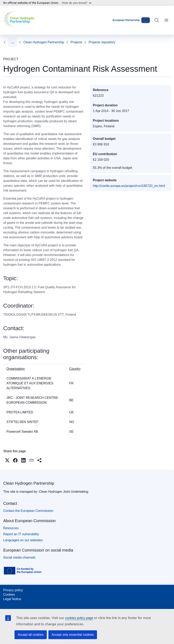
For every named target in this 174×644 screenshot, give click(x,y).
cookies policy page (79, 618)
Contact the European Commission (28, 511)
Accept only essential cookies (73, 635)
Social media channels (19, 557)
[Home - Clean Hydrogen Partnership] (20, 20)
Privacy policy (13, 590)
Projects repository (55, 42)
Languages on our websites (23, 540)
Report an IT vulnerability (21, 534)
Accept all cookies (31, 635)
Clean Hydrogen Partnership (29, 483)
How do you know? (77, 3)
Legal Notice (12, 599)
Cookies (9, 595)
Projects (29, 42)
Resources (11, 528)
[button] (7, 460)
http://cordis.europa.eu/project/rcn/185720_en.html (129, 186)
